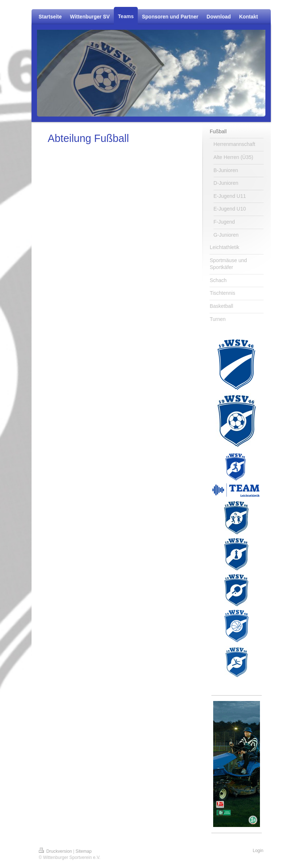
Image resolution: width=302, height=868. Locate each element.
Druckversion (56, 851)
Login (258, 851)
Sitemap (83, 851)
